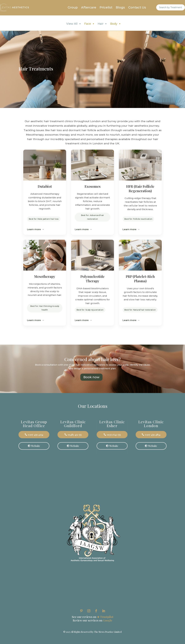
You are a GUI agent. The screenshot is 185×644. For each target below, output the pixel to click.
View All (74, 24)
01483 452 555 (75, 435)
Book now (91, 377)
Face (89, 24)
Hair (102, 24)
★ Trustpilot (105, 617)
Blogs (120, 8)
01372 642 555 (114, 435)
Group (73, 8)
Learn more (34, 229)
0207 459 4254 (36, 435)
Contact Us (137, 8)
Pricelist (106, 8)
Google (108, 620)
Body (116, 24)
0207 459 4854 (153, 435)
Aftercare (89, 8)
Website (36, 446)
